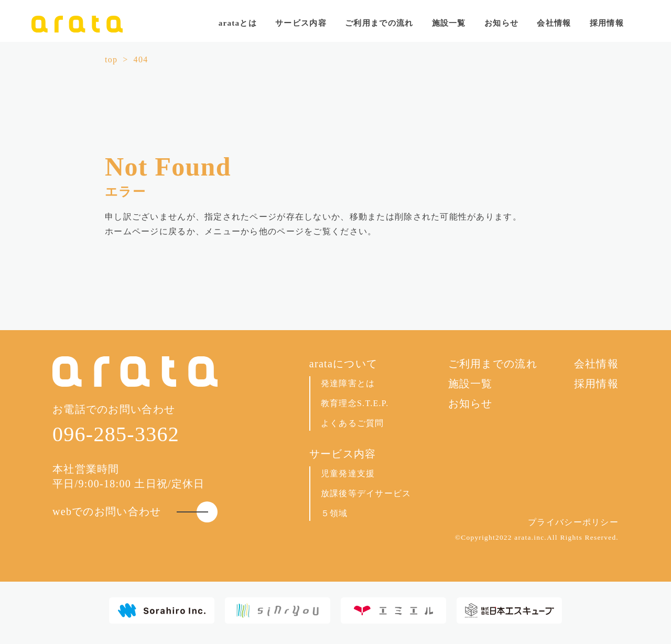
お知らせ (501, 23)
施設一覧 (449, 23)
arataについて (343, 364)
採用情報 (607, 23)
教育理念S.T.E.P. (355, 403)
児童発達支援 (348, 473)
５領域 (334, 513)
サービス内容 (343, 454)
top (111, 59)
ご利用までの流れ (379, 23)
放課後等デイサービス (366, 493)
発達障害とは (348, 383)
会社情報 (554, 23)
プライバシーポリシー (573, 522)
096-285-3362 (116, 434)
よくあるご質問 (353, 423)
